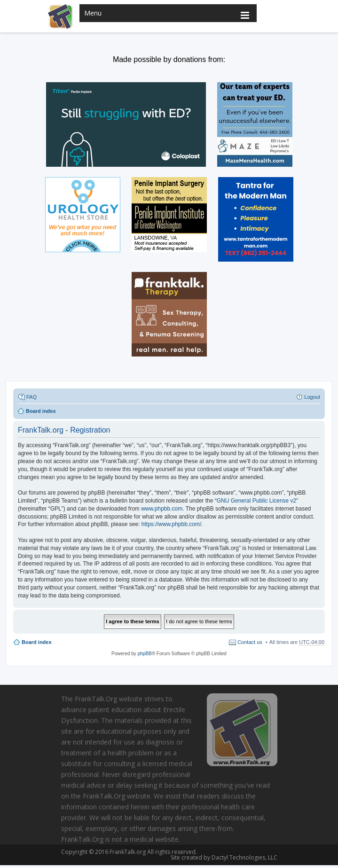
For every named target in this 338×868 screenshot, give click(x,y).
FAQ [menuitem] (31, 397)
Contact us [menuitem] (250, 642)
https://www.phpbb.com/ (171, 524)
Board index (37, 642)
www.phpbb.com (162, 509)
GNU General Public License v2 (256, 501)
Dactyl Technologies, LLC (242, 857)
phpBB (145, 654)
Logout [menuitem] (312, 397)
